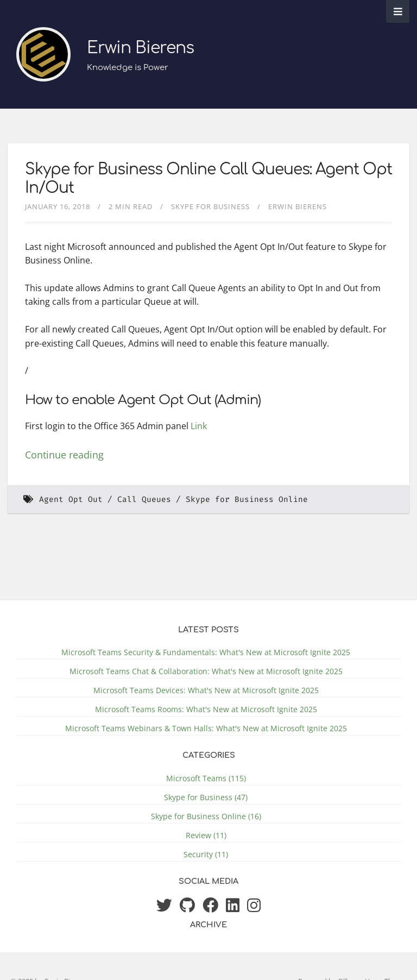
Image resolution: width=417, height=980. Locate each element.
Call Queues (144, 500)
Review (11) (206, 835)
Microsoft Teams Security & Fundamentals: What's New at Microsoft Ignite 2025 (206, 652)
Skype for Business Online (247, 500)
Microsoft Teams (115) (206, 778)
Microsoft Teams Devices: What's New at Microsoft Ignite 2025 (206, 690)
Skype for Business (210, 206)
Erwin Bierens (140, 48)
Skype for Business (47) (206, 797)
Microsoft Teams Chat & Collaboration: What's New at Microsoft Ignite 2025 (206, 671)
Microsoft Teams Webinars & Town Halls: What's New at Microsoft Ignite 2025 (206, 728)
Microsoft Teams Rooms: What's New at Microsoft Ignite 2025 (206, 709)
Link (199, 426)
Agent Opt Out (71, 500)
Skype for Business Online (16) (206, 816)
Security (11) (206, 854)
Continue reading (64, 455)
